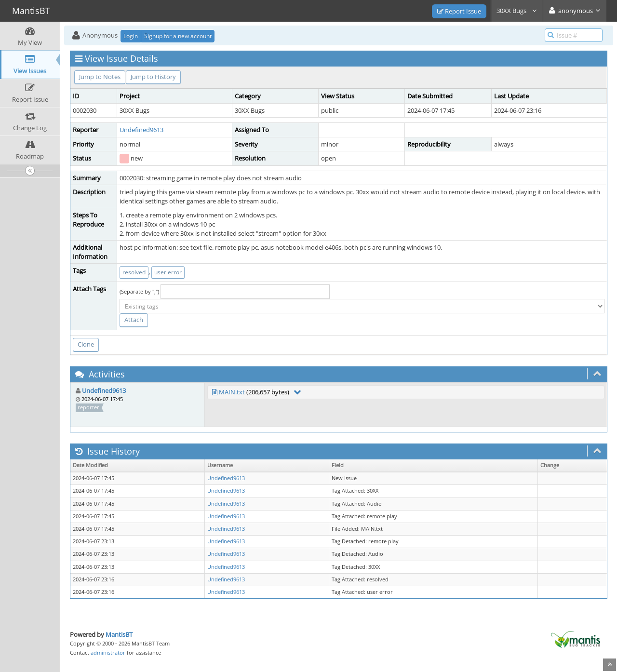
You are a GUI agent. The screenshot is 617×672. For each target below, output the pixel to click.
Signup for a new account (178, 36)
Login (131, 36)
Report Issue (459, 11)
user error (168, 272)
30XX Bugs (517, 11)
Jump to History (153, 77)
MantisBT (119, 634)
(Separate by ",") (139, 291)
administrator (108, 652)
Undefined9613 (141, 130)
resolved (134, 272)
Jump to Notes (100, 77)
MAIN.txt (232, 392)
